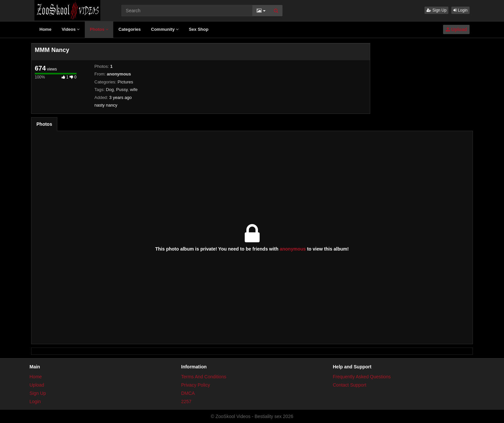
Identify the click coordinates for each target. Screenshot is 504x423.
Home (45, 29)
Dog (110, 90)
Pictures (125, 82)
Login (460, 10)
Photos (99, 29)
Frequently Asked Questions (362, 377)
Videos (71, 29)
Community (165, 29)
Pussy (122, 90)
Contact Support (350, 385)
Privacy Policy (196, 385)
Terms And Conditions (204, 377)
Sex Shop (199, 29)
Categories (130, 29)
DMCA (188, 393)
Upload (456, 29)
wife (134, 90)
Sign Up (436, 10)
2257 (186, 401)
